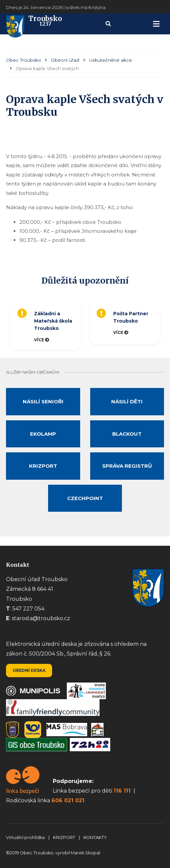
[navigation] (156, 24)
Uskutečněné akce (111, 60)
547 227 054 (28, 609)
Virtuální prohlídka (26, 837)
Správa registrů (127, 466)
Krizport (43, 466)
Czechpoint (85, 498)
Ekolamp (43, 434)
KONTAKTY (95, 837)
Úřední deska (29, 670)
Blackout (127, 434)
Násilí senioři (43, 401)
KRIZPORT (65, 837)
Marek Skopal (86, 853)
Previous (4, 326)
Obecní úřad (65, 60)
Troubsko (34, 24)
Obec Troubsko (24, 60)
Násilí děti (127, 401)
